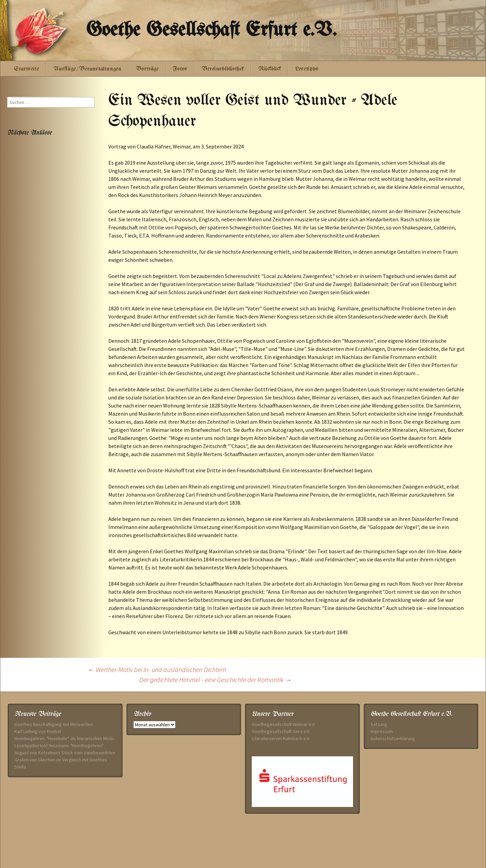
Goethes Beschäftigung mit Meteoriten (54, 724)
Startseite (26, 69)
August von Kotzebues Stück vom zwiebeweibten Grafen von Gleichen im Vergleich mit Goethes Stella (65, 760)
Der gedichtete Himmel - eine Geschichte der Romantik (215, 680)
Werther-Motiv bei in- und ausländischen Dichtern (157, 669)
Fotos (180, 69)
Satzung (379, 724)
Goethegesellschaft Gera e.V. (281, 731)
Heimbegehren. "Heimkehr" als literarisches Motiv (64, 738)
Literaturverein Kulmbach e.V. (281, 738)
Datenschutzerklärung (393, 738)
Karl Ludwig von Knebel (38, 731)
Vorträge (147, 69)
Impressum (382, 731)
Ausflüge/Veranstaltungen (87, 69)
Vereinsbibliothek (223, 69)
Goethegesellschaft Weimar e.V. (283, 724)
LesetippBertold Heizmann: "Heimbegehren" (59, 746)
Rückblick (270, 69)
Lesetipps (307, 69)
